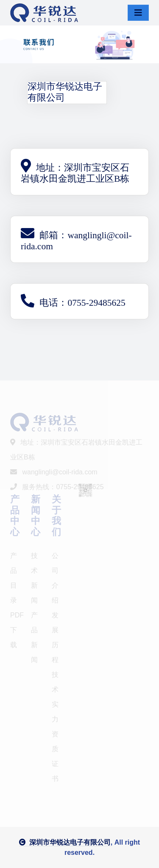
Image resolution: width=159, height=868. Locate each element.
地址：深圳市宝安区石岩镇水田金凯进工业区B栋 (76, 450)
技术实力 (55, 697)
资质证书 (55, 756)
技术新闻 (34, 578)
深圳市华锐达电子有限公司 (65, 842)
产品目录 (14, 578)
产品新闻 (34, 637)
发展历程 (55, 637)
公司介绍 (55, 578)
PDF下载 (15, 630)
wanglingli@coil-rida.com (54, 472)
